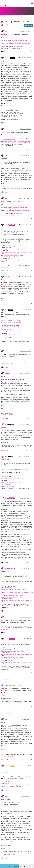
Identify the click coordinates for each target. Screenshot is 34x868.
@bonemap (5, 130)
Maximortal (8, 615)
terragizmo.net (9, 362)
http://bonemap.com (6, 107)
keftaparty (7, 371)
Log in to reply (28, 24)
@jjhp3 (3, 375)
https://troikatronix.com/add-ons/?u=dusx (11, 333)
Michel (6, 423)
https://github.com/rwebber (8, 337)
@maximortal (5, 640)
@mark (3, 199)
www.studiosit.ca (5, 698)
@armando (4, 798)
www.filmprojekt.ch (13, 444)
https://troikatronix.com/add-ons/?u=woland (12, 255)
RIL (6, 29)
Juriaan (7, 496)
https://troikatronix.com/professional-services (12, 325)
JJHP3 (6, 349)
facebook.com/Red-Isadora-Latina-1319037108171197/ (18, 42)
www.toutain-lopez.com (7, 413)
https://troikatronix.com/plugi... (13, 318)
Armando (7, 684)
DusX (6, 308)
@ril (2, 59)
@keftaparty (5, 426)
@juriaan (4, 570)
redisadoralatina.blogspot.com (19, 39)
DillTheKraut (8, 275)
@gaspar (4, 767)
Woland (7, 223)
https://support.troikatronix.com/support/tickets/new (14, 247)
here (3, 172)
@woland (4, 618)
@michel (4, 458)
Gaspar (7, 717)
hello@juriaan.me (20, 557)
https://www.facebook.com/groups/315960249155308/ (18, 43)
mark (6, 154)
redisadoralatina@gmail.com (8, 40)
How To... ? (7, 23)
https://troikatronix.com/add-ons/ (14, 253)
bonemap (7, 56)
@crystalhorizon (6, 33)
